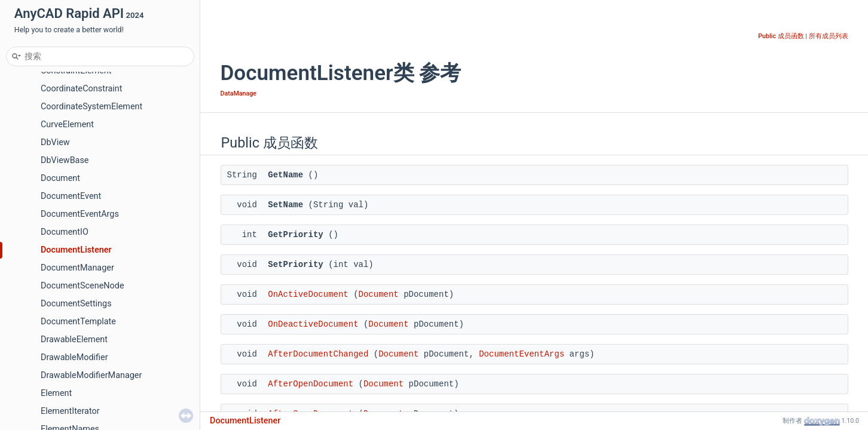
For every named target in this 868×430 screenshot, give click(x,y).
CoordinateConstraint (82, 89)
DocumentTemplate (78, 322)
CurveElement (67, 125)
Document (60, 178)
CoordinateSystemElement (91, 107)
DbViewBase (65, 160)
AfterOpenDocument (311, 384)
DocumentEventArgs (80, 214)
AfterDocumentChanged (318, 354)
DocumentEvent (71, 196)
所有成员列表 (829, 36)
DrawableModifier (74, 357)
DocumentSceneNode (82, 286)
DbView (55, 142)
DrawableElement (74, 340)
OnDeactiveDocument (313, 324)
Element (56, 393)
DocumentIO (65, 232)
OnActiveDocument (308, 294)
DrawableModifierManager (91, 375)
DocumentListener (76, 250)
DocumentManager (77, 268)
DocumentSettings (76, 304)
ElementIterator (70, 411)
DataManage (239, 93)
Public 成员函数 (781, 36)
